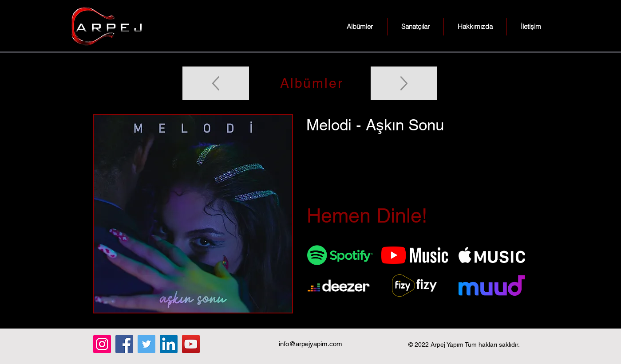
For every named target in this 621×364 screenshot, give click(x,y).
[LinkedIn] (169, 344)
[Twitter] (146, 344)
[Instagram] (102, 344)
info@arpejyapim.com (310, 344)
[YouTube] (191, 344)
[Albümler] (311, 83)
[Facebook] (124, 344)
